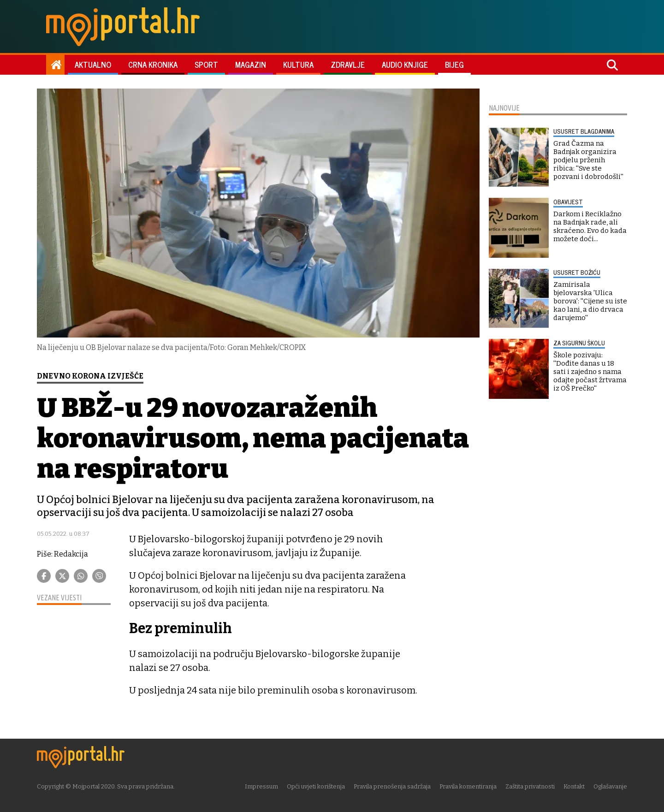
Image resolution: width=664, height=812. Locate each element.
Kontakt (574, 786)
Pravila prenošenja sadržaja (392, 786)
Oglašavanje (610, 786)
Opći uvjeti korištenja (316, 786)
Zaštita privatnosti (530, 786)
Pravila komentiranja (468, 786)
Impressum (261, 786)
